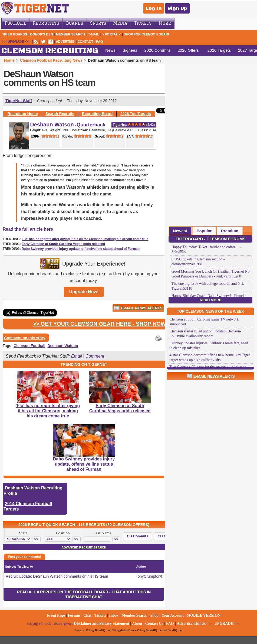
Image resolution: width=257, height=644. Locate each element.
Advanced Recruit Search (84, 547)
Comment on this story (25, 338)
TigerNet (119, 125)
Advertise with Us (191, 624)
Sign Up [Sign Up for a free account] (177, 8)
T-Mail (94, 34)
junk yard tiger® (229, 276)
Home (9, 60)
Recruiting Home (23, 114)
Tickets (143, 23)
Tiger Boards (15, 34)
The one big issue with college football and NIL (208, 284)
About (137, 624)
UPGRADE (16, 42)
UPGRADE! (225, 624)
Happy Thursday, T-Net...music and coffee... (205, 247)
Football (15, 23)
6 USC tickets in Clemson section (197, 259)
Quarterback (91, 125)
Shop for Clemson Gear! (146, 34)
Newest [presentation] (180, 231)
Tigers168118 (182, 288)
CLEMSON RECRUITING (50, 51)
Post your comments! (24, 557)
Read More (211, 300)
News (110, 50)
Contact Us (154, 624)
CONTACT (85, 42)
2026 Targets (219, 50)
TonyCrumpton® (149, 576)
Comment (95, 356)
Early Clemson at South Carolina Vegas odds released (63, 244)
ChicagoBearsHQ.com (98, 630)
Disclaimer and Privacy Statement (101, 624)
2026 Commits (157, 50)
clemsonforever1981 (187, 264)
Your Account (173, 615)
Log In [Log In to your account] (154, 8)
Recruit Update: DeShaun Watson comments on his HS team (57, 576)
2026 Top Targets (136, 114)
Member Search (70, 34)
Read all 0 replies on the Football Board (63, 592)
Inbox (114, 615)
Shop (154, 615)
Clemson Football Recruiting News (51, 60)
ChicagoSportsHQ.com (150, 630)
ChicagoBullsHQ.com (124, 630)
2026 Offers (188, 50)
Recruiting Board (97, 114)
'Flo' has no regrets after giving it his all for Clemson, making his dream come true (85, 239)
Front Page (56, 615)
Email (77, 356)
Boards (75, 23)
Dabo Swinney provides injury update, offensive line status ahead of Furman (81, 249)
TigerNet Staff (19, 101)
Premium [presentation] (230, 231)
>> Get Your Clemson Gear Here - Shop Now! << (104, 324)
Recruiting (46, 23)
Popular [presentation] (204, 231)
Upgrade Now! (84, 292)
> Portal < (111, 34)
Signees (130, 50)
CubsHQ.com (175, 630)
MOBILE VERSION (204, 615)
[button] (36, 539)
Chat (87, 615)
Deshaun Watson (52, 125)
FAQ (100, 42)
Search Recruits (60, 114)
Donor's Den (41, 34)
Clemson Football (29, 346)
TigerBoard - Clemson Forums (210, 239)
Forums (74, 615)
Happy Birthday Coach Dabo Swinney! (201, 296)
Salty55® (179, 252)
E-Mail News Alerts (142, 308)
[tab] (180, 231)
